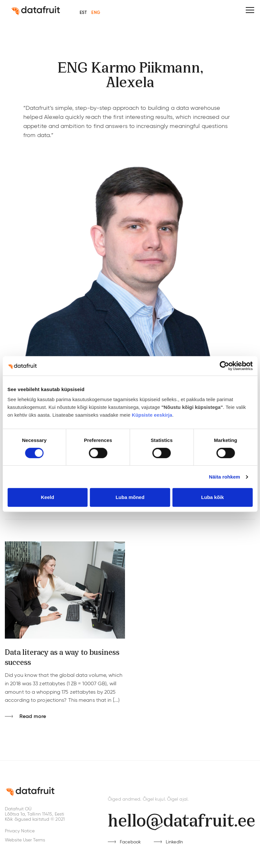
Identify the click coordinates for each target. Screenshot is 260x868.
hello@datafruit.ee (181, 819)
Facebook (130, 842)
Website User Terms (25, 840)
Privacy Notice (20, 831)
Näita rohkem (224, 477)
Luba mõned (130, 497)
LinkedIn (174, 842)
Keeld (47, 497)
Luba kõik (212, 497)
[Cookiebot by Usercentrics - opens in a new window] (224, 366)
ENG (96, 13)
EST (83, 13)
